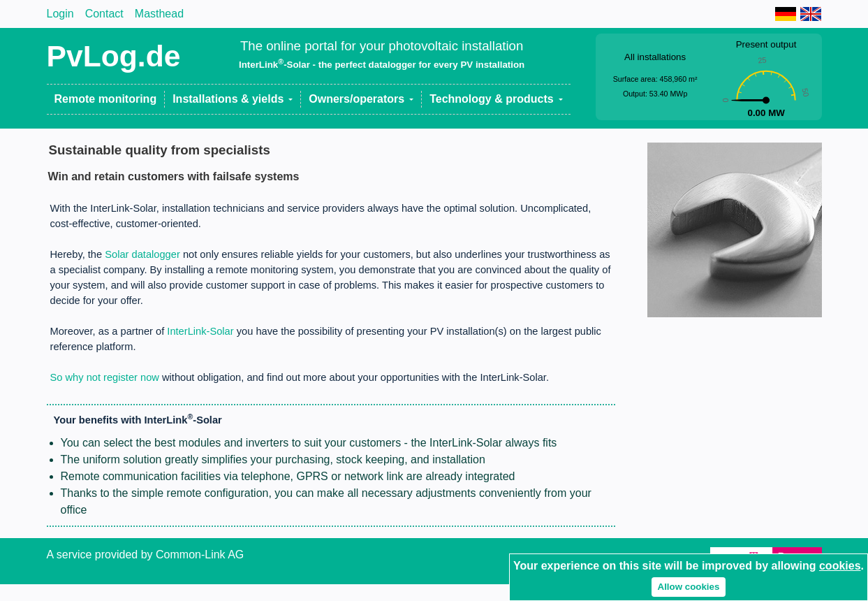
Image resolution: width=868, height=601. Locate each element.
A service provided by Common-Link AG (146, 555)
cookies (840, 566)
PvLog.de (114, 56)
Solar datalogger (142, 254)
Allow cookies (689, 587)
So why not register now (105, 377)
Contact (104, 14)
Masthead (159, 14)
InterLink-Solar (200, 331)
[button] (233, 99)
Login (60, 14)
